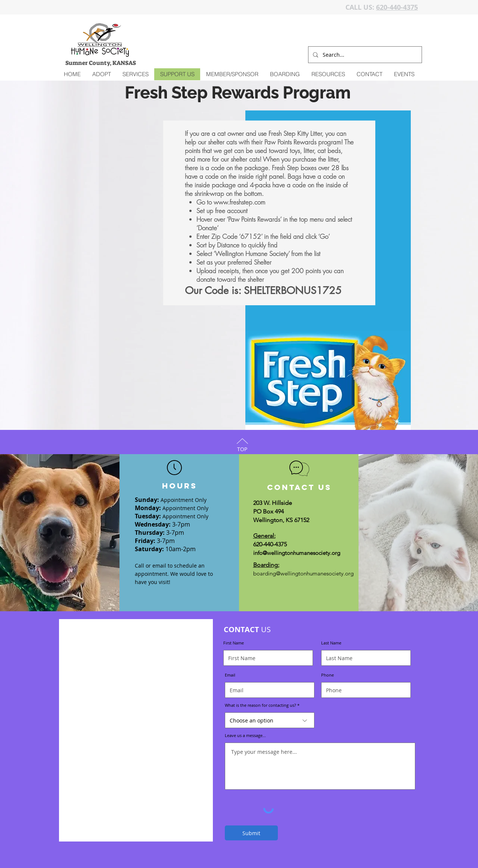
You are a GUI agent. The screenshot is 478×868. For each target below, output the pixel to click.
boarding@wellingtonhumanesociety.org (303, 573)
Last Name (331, 643)
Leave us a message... (245, 735)
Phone (328, 675)
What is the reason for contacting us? (260, 705)
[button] (135, 74)
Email (230, 675)
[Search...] (364, 55)
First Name (234, 643)
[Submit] (251, 833)
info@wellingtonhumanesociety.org (297, 553)
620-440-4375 (397, 7)
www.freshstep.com (239, 202)
